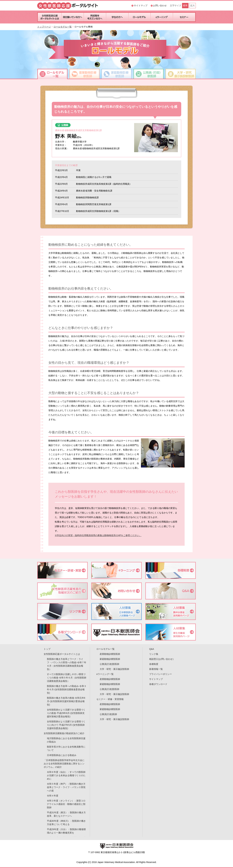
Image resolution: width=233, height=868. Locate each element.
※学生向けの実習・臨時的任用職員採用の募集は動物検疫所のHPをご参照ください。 (98, 535)
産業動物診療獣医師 (110, 654)
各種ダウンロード (158, 684)
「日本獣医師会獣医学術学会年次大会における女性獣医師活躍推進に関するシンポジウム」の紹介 (64, 764)
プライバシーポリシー (161, 674)
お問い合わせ (160, 6)
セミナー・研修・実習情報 (110, 699)
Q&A (152, 649)
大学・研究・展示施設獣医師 (114, 669)
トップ (47, 649)
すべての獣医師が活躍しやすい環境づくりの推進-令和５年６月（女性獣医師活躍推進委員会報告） (67, 678)
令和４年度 (53, 796)
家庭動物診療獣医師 (110, 659)
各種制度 (154, 664)
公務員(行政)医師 (108, 714)
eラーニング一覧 (105, 674)
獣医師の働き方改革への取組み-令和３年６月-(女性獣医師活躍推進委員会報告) (67, 689)
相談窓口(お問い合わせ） (162, 659)
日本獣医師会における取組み (62, 755)
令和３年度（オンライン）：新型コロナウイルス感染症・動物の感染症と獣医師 (66, 804)
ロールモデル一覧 (63, 27)
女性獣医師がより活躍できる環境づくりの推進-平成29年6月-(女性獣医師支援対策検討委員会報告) (66, 713)
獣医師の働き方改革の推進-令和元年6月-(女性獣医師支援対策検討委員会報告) (66, 701)
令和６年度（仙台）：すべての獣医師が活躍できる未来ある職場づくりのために (66, 775)
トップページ (44, 27)
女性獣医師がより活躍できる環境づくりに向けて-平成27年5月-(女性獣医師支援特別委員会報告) (66, 725)
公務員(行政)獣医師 (109, 664)
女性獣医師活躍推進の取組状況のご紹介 (64, 733)
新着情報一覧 (156, 669)
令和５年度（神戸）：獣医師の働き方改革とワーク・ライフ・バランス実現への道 (66, 787)
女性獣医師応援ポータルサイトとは (62, 654)
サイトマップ (141, 6)
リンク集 (154, 654)
